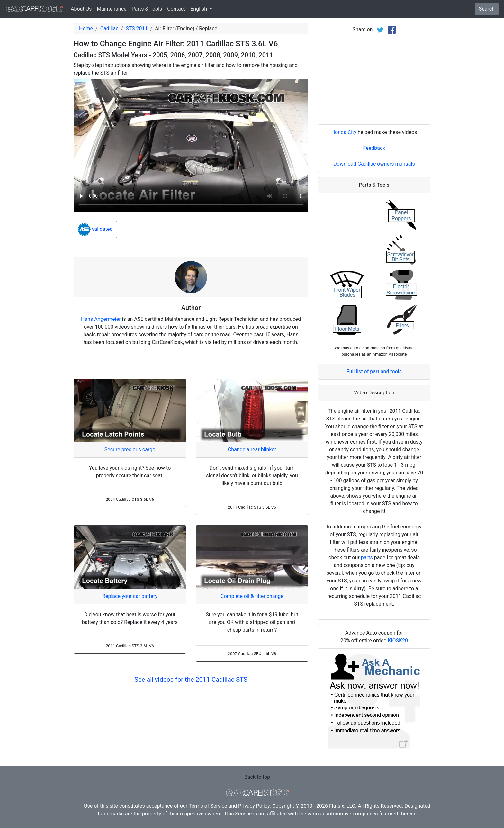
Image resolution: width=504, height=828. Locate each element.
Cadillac (109, 28)
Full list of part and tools (374, 371)
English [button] (199, 9)
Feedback (374, 148)
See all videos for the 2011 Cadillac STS (191, 679)
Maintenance (112, 9)
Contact (176, 9)
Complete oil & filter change (252, 596)
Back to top (257, 777)
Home (86, 28)
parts (367, 558)
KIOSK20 (398, 640)
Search (487, 9)
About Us (81, 9)
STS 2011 (137, 28)
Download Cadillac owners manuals (374, 164)
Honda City (344, 132)
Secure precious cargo (130, 450)
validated (95, 230)
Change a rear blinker (252, 450)
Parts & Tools (147, 9)
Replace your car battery (130, 596)
